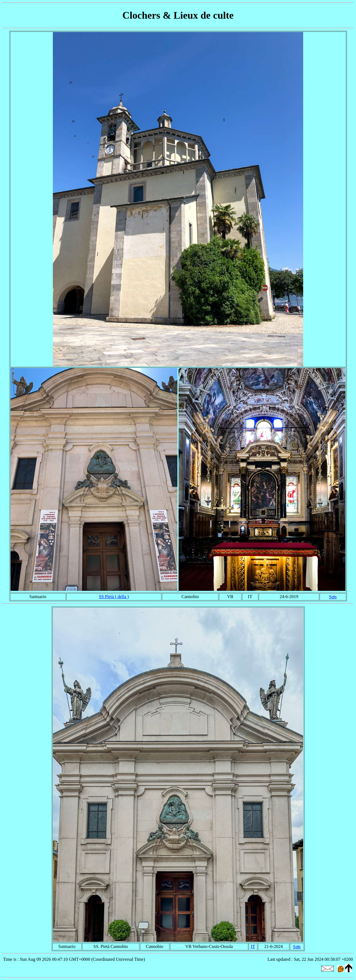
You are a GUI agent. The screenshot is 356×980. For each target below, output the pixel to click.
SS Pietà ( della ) (114, 597)
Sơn (333, 597)
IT (253, 946)
